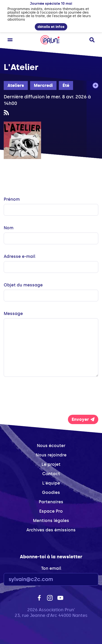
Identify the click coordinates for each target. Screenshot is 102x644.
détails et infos (51, 27)
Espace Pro (51, 511)
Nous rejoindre (51, 455)
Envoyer (83, 419)
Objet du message (23, 285)
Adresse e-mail (19, 256)
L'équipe (51, 483)
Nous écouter (51, 446)
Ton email (51, 568)
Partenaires (51, 502)
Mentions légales (51, 521)
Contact (51, 474)
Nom (9, 228)
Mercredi (43, 85)
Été (66, 85)
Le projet (51, 464)
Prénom (12, 199)
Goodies (51, 492)
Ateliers (16, 85)
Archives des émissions (51, 530)
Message (13, 314)
